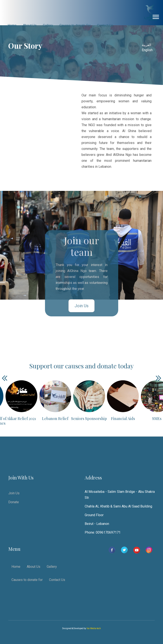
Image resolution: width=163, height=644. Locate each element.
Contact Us (105, 25)
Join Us (81, 306)
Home (12, 25)
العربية (146, 45)
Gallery (48, 25)
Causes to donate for (75, 25)
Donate (14, 502)
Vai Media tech (94, 628)
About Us (30, 25)
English (147, 50)
